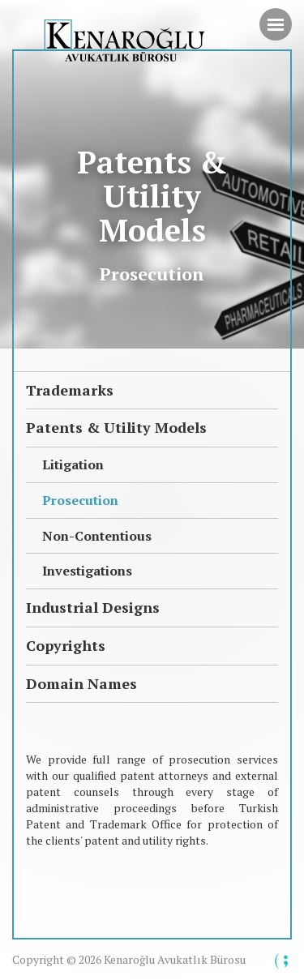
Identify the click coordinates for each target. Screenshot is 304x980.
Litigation (73, 464)
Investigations (87, 571)
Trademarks (70, 390)
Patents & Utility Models (116, 427)
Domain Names (81, 683)
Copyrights (66, 645)
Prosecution (80, 500)
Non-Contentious (97, 536)
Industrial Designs (93, 607)
